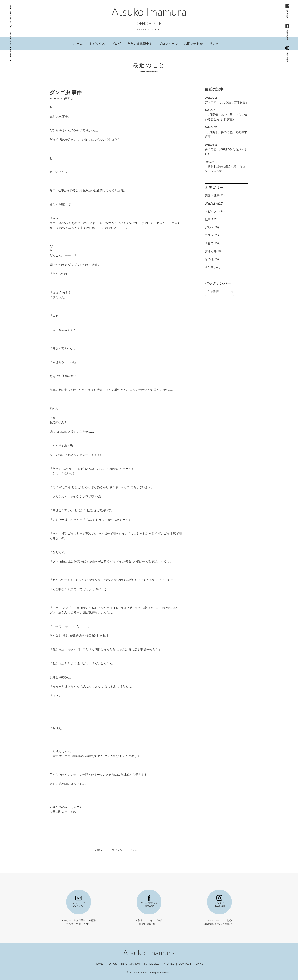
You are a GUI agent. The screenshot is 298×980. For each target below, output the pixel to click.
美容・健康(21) (215, 195)
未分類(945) (213, 267)
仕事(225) (211, 219)
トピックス (97, 44)
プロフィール (168, 44)
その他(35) (212, 259)
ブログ (116, 44)
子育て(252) (213, 243)
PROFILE (169, 964)
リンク (214, 44)
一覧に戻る (116, 850)
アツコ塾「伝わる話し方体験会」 (227, 100)
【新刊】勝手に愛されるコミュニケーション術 (227, 167)
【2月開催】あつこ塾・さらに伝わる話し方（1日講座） (226, 115)
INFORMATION (130, 964)
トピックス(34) (215, 211)
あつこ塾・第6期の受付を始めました (226, 149)
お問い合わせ (193, 44)
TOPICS (112, 964)
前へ (100, 850)
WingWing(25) (214, 203)
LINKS (199, 964)
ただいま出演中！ (140, 44)
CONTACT (185, 964)
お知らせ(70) (213, 251)
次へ (132, 850)
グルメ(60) (212, 227)
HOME (99, 964)
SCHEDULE (151, 964)
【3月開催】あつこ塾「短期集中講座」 (226, 132)
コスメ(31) (212, 235)
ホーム (78, 44)
